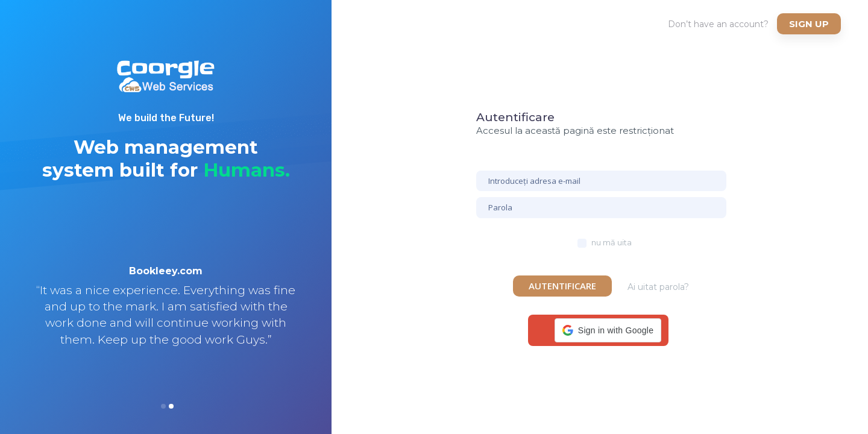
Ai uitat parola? (658, 287)
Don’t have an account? (718, 24)
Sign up (809, 24)
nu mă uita (612, 242)
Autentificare (562, 286)
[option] (166, 321)
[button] (608, 330)
